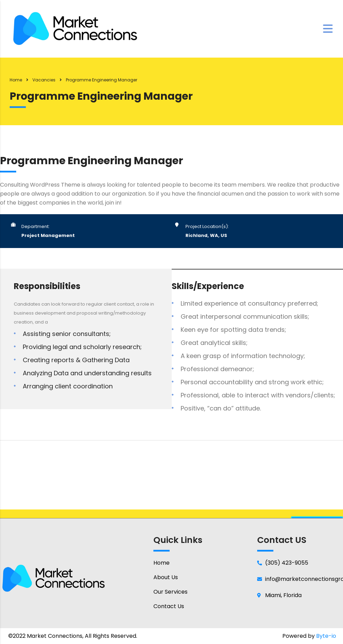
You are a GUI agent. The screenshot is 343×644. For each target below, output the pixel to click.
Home (16, 80)
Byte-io (326, 636)
